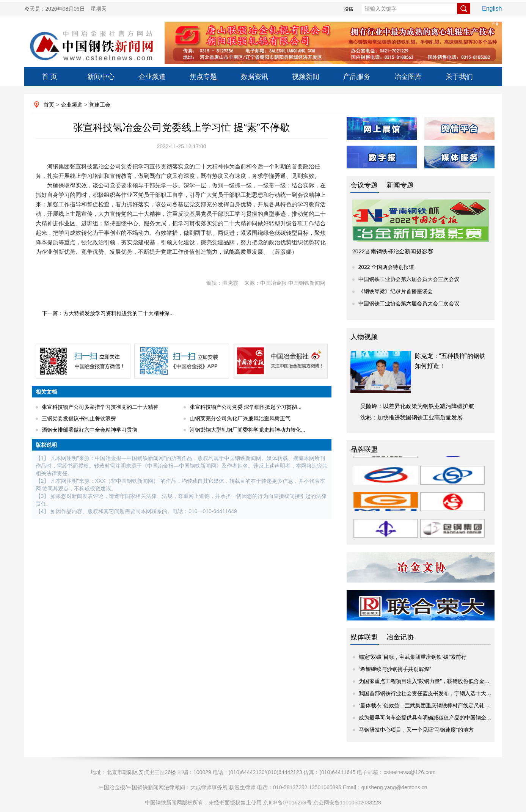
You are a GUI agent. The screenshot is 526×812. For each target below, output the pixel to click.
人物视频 (364, 337)
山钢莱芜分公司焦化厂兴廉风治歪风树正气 (240, 418)
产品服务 (357, 77)
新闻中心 (101, 77)
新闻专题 (400, 185)
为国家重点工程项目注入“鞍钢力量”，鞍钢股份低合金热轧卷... (432, 681)
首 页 (49, 77)
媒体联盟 (364, 637)
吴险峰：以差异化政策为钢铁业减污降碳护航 (417, 406)
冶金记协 (400, 637)
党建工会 (100, 105)
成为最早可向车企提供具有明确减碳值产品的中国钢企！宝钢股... (435, 718)
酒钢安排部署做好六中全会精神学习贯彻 (89, 430)
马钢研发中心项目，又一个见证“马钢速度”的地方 (416, 730)
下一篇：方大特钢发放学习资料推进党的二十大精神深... (108, 313)
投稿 (349, 9)
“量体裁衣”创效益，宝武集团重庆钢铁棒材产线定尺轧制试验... (432, 705)
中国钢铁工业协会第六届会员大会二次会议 (409, 303)
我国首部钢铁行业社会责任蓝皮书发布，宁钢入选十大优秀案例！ (436, 693)
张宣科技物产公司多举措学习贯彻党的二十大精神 (100, 407)
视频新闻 (306, 77)
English (492, 9)
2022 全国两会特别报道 (386, 267)
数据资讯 (254, 77)
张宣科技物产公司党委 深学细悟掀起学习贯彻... (246, 407)
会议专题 (364, 185)
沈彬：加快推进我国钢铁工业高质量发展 (411, 417)
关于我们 (459, 77)
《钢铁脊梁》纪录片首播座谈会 (396, 291)
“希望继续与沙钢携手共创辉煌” (395, 669)
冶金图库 (408, 77)
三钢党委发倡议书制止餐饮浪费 (79, 418)
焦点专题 (203, 77)
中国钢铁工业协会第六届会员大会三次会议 (409, 279)
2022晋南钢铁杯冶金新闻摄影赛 (393, 251)
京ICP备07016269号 (287, 803)
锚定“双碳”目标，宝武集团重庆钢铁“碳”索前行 (413, 657)
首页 (49, 105)
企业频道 (152, 77)
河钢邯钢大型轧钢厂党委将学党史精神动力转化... (248, 430)
